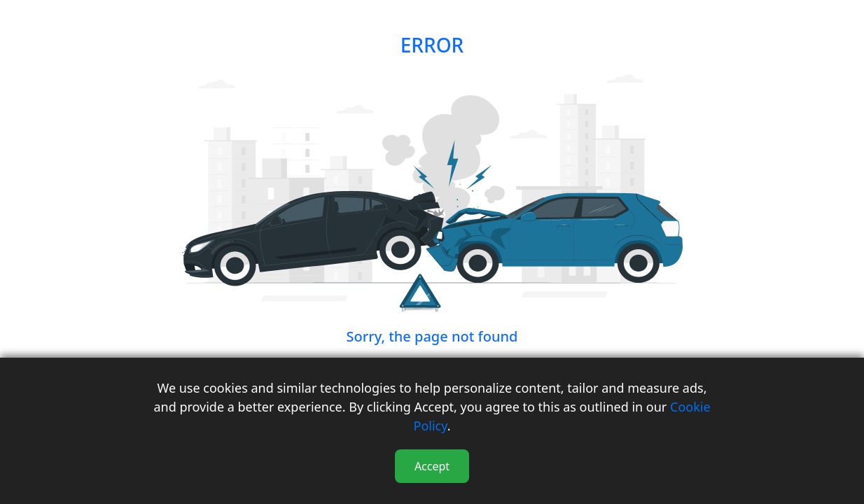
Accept (432, 466)
